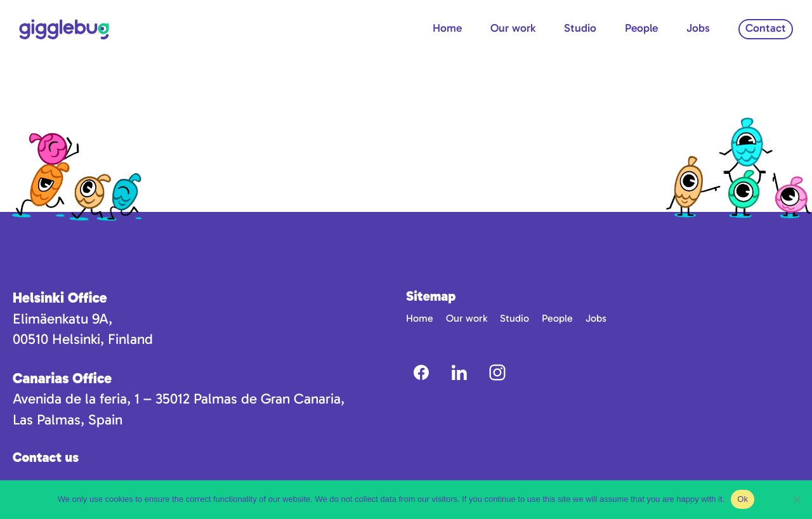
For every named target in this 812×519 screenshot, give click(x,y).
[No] (796, 499)
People (641, 28)
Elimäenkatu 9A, (62, 319)
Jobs (698, 28)
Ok (743, 499)
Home (447, 28)
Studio (580, 28)
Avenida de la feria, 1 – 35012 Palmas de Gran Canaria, (179, 399)
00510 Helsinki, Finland (83, 339)
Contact (766, 28)
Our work (513, 28)
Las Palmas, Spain (68, 420)
